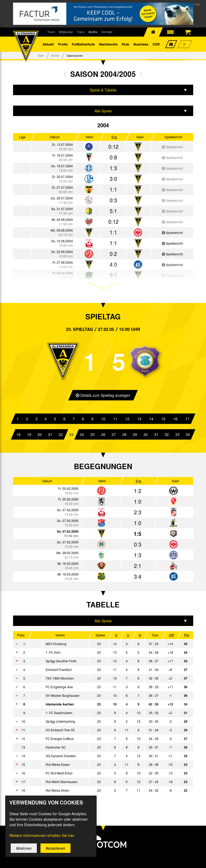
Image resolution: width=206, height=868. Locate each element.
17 (187, 419)
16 (175, 419)
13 (139, 419)
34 (188, 435)
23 (71, 435)
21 (50, 435)
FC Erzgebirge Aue (59, 688)
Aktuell (48, 44)
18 (18, 435)
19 (29, 435)
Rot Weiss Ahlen (57, 791)
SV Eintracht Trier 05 (60, 731)
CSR (156, 44)
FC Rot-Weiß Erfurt (59, 774)
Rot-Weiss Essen (58, 765)
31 (156, 435)
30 (145, 435)
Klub (125, 44)
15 (163, 419)
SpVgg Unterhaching (60, 722)
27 (114, 435)
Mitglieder (66, 32)
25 (92, 435)
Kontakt (107, 32)
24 (82, 435)
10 (103, 419)
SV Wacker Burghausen (63, 696)
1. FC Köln (53, 653)
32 (167, 435)
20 (39, 435)
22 (61, 435)
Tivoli (51, 32)
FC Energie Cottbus (60, 739)
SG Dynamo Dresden (61, 757)
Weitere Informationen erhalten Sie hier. (42, 835)
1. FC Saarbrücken (59, 714)
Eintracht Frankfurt (59, 670)
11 (115, 419)
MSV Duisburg (56, 645)
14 (151, 419)
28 (124, 435)
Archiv (93, 32)
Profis (63, 44)
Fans (81, 32)
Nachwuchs (108, 44)
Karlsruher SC (56, 748)
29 (135, 435)
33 (177, 435)
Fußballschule (83, 44)
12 (127, 419)
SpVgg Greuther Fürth (61, 662)
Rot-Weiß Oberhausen (62, 783)
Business (141, 44)
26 (103, 435)
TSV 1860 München (60, 679)
